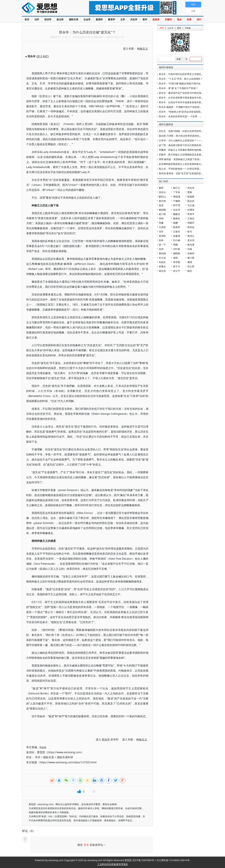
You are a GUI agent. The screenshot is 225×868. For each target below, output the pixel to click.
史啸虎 (177, 236)
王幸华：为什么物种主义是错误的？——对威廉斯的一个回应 (191, 140)
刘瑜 (190, 249)
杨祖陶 (162, 210)
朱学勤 (177, 262)
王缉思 (162, 227)
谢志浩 (162, 271)
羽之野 (191, 266)
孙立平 (177, 271)
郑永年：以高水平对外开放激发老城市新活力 (182, 102)
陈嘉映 (191, 197)
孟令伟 (191, 240)
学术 (38, 757)
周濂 (161, 223)
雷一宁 (162, 245)
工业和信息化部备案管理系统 (113, 864)
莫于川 (177, 266)
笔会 (179, 19)
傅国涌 (177, 197)
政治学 (60, 19)
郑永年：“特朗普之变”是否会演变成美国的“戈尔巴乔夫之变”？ (191, 112)
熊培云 (191, 236)
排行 (199, 19)
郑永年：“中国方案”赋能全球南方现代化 (180, 83)
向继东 (191, 210)
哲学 (145, 19)
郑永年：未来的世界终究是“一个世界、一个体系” (184, 116)
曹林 (190, 192)
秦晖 (161, 188)
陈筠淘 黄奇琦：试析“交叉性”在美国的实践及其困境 (186, 173)
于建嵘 (177, 201)
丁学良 (177, 192)
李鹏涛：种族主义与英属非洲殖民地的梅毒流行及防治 (187, 150)
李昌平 (191, 214)
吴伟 (161, 249)
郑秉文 (162, 266)
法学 (37, 19)
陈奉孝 (177, 227)
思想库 (156, 19)
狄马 (190, 231)
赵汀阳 (162, 214)
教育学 (112, 19)
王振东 (177, 231)
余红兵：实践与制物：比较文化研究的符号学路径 (185, 131)
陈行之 (177, 188)
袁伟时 (162, 236)
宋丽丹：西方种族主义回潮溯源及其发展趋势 (182, 155)
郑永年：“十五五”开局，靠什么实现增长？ (181, 79)
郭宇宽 (177, 205)
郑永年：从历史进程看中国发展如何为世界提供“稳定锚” (188, 98)
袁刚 (175, 258)
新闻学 (99, 19)
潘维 (190, 262)
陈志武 (191, 201)
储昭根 (177, 253)
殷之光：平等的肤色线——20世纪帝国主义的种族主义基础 (190, 169)
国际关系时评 (65, 757)
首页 (27, 19)
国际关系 (74, 19)
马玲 (161, 231)
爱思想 (49, 8)
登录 (86, 845)
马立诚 (191, 205)
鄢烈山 (162, 197)
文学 (123, 19)
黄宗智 (162, 201)
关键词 (168, 19)
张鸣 (161, 218)
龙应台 (162, 192)
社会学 (87, 19)
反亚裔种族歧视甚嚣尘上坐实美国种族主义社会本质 (186, 164)
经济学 (48, 19)
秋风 (161, 240)
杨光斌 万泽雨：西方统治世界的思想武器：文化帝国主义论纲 (191, 136)
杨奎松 (177, 218)
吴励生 (162, 262)
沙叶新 (177, 249)
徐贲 (161, 205)
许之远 (162, 258)
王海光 (191, 218)
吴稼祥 (191, 253)
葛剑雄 (162, 253)
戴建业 (177, 214)
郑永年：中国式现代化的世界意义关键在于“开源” (184, 74)
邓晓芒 (191, 223)
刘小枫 (177, 240)
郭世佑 (191, 227)
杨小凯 (191, 258)
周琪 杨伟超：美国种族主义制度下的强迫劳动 (183, 159)
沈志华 (177, 210)
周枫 (175, 245)
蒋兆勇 (191, 245)
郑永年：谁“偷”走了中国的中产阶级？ (178, 88)
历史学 (134, 19)
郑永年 (191, 188)
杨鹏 (175, 223)
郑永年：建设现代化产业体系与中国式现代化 (182, 93)
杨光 (190, 271)
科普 (189, 19)
